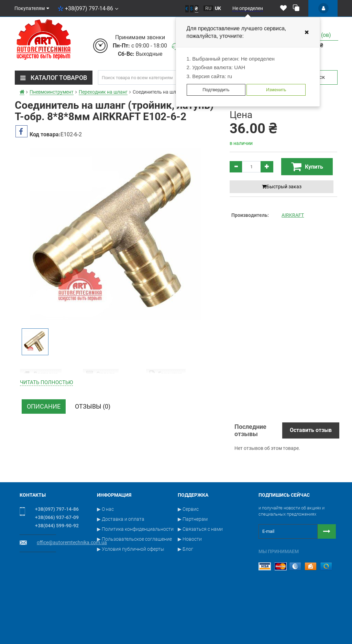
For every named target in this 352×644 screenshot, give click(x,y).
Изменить (276, 90)
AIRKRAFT (293, 215)
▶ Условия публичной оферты (131, 585)
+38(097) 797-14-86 (88, 8)
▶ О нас (105, 546)
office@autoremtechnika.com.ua (72, 579)
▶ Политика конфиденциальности (135, 566)
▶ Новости (190, 576)
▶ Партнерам (193, 556)
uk (218, 8)
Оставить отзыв (311, 467)
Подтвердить (216, 90)
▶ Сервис (188, 546)
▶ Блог (185, 585)
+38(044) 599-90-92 (57, 562)
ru (208, 8)
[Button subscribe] (327, 568)
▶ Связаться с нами (200, 566)
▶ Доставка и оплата (121, 556)
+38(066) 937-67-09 (57, 554)
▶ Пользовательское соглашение (134, 576)
